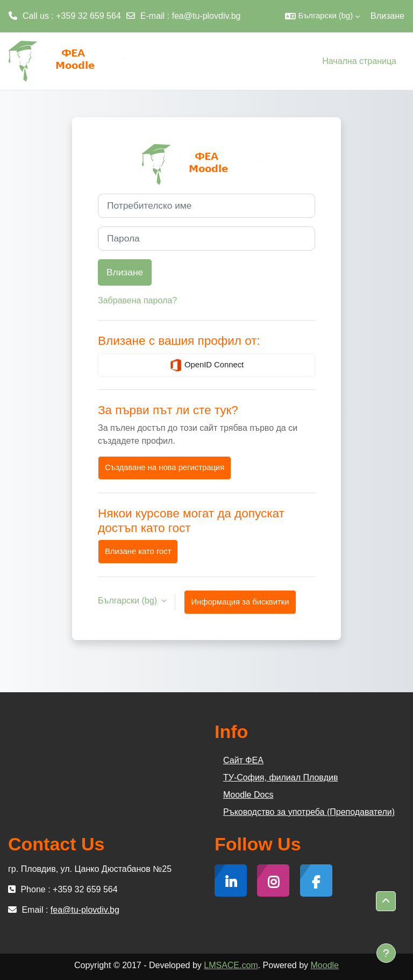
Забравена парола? (137, 300)
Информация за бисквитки (240, 602)
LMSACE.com (231, 965)
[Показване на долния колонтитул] (386, 953)
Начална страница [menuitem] (359, 61)
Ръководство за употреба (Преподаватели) (309, 812)
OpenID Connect (206, 365)
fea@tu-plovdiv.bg (206, 16)
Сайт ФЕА (243, 760)
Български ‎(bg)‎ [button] (129, 601)
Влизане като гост (138, 551)
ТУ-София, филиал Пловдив (280, 777)
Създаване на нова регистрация (165, 467)
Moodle (325, 965)
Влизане (387, 16)
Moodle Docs (248, 795)
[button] (322, 16)
